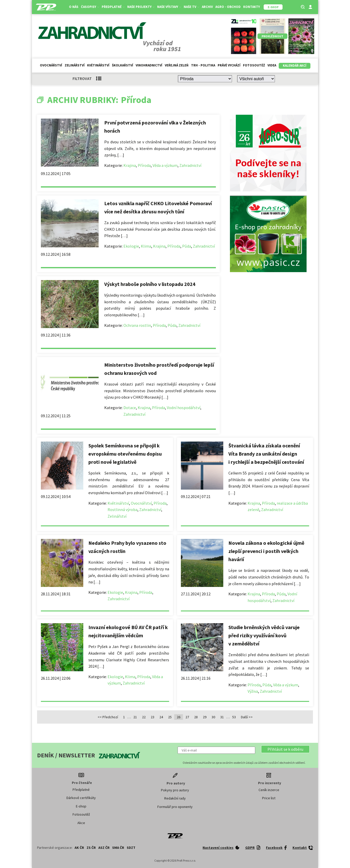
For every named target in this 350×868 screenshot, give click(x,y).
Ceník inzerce (269, 790)
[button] (285, 749)
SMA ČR (118, 848)
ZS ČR (91, 848)
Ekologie (131, 246)
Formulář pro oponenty (175, 807)
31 (222, 717)
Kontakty (252, 7)
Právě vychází (229, 65)
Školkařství (123, 65)
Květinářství (98, 65)
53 (234, 717)
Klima (146, 246)
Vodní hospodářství (184, 408)
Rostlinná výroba (123, 510)
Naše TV (191, 7)
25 (170, 717)
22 (144, 717)
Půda (187, 246)
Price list (269, 798)
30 (213, 717)
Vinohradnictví (149, 65)
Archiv (207, 7)
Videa (272, 65)
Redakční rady (175, 798)
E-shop (81, 806)
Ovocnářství (51, 65)
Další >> (247, 717)
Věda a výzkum (165, 165)
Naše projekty (141, 7)
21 (135, 717)
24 (161, 717)
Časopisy (90, 7)
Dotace (130, 408)
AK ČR (79, 848)
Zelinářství (75, 65)
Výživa (253, 691)
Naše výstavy (169, 7)
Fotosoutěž (254, 65)
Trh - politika (203, 65)
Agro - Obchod (228, 7)
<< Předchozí (108, 717)
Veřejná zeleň (177, 65)
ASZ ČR (104, 848)
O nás (74, 7)
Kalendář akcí (295, 66)
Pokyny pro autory (175, 790)
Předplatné (113, 7)
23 (153, 717)
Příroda (144, 165)
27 (187, 717)
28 (196, 717)
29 (205, 717)
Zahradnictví (190, 165)
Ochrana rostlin (137, 325)
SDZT (131, 848)
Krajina (130, 165)
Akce (81, 823)
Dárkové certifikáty (81, 798)
